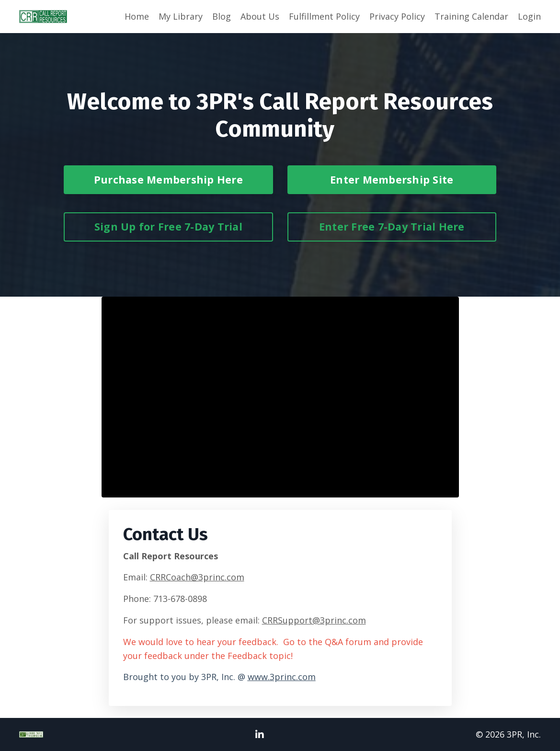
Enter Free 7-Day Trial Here (392, 226)
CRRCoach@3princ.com (197, 577)
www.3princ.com (282, 677)
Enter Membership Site (392, 179)
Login (529, 16)
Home (137, 16)
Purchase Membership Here (168, 179)
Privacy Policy (397, 16)
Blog (222, 16)
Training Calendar (471, 16)
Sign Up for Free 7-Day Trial (168, 226)
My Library (181, 16)
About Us (260, 16)
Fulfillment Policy (324, 16)
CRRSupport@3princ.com (314, 620)
